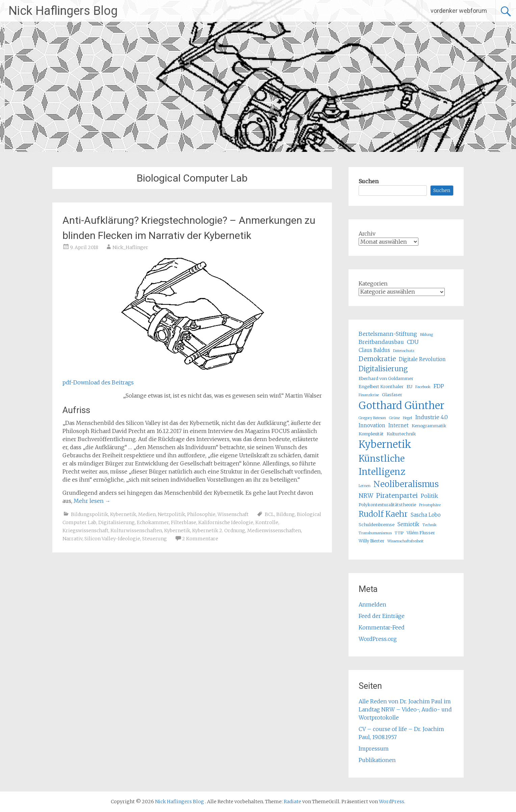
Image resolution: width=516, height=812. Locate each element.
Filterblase (184, 522)
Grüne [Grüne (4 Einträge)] (394, 418)
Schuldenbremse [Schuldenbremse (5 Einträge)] (377, 525)
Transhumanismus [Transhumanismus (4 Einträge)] (375, 533)
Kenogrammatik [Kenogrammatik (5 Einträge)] (429, 426)
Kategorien (373, 283)
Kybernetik (123, 514)
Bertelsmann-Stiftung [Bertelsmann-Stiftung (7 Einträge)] (388, 334)
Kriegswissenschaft (85, 531)
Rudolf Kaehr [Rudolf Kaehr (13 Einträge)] (383, 514)
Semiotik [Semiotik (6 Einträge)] (408, 524)
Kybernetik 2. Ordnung (219, 531)
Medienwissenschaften (274, 531)
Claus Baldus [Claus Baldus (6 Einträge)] (374, 350)
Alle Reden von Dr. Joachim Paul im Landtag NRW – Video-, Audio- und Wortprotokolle (405, 709)
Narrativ (72, 539)
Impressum (374, 749)
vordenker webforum (459, 11)
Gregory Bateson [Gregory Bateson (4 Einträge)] (372, 418)
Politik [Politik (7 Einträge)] (429, 496)
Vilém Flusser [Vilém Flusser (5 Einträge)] (421, 533)
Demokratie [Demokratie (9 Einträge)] (377, 359)
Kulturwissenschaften (136, 531)
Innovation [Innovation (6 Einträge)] (372, 425)
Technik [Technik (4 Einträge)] (430, 525)
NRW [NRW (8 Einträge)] (366, 496)
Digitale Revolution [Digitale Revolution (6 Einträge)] (422, 359)
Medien (147, 514)
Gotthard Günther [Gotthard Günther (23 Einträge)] (402, 405)
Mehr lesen (92, 501)
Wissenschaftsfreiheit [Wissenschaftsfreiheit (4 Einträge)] (405, 541)
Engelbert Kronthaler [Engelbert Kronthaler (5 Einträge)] (381, 387)
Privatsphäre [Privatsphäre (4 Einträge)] (430, 505)
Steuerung (154, 539)
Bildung (286, 514)
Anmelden (372, 604)
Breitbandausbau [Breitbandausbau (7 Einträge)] (381, 342)
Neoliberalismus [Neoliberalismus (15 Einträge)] (406, 484)
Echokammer (153, 522)
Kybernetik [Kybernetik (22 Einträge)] (385, 444)
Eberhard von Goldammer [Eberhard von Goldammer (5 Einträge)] (386, 378)
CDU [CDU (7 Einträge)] (413, 342)
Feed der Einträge (382, 616)
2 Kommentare (200, 539)
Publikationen (377, 760)
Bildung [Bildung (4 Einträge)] (427, 335)
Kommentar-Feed (382, 627)
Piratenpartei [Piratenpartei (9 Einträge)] (397, 495)
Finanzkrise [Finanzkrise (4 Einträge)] (369, 395)
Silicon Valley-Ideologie (112, 539)
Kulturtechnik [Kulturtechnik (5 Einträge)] (401, 434)
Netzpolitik (171, 514)
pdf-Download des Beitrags (98, 382)
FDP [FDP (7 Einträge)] (439, 386)
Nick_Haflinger (130, 247)
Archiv (367, 234)
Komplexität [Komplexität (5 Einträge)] (371, 434)
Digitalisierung (117, 522)
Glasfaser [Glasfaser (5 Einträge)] (392, 395)
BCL (269, 514)
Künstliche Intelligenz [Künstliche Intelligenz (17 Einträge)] (382, 465)
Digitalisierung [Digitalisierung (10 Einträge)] (383, 369)
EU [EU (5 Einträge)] (409, 387)
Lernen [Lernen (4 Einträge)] (365, 486)
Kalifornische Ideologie (226, 522)
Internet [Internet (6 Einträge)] (398, 425)
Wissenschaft (233, 514)
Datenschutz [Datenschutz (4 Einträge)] (404, 351)
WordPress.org (378, 639)
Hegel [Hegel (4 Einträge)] (407, 418)
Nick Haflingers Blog (63, 11)
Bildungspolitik (89, 514)
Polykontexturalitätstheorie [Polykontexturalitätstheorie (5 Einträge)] (387, 505)
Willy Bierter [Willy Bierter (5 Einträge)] (371, 541)
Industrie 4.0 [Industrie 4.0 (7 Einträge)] (431, 417)
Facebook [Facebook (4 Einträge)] (423, 387)
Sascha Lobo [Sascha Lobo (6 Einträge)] (426, 515)
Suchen (369, 181)
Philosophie (201, 514)
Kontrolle (267, 522)
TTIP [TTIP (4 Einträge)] (399, 533)
